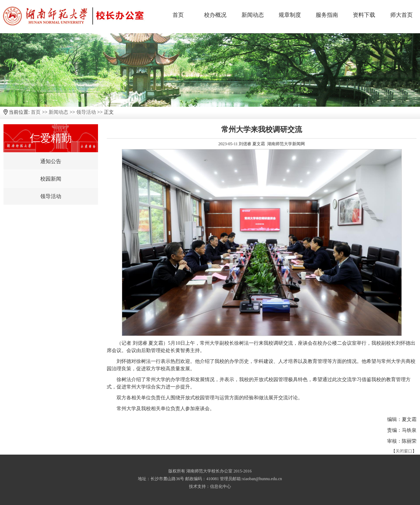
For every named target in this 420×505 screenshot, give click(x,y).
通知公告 (51, 161)
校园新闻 (51, 179)
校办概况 (215, 15)
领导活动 (86, 112)
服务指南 (327, 15)
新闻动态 (253, 15)
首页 (178, 15)
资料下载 (364, 15)
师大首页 (401, 15)
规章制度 (290, 15)
